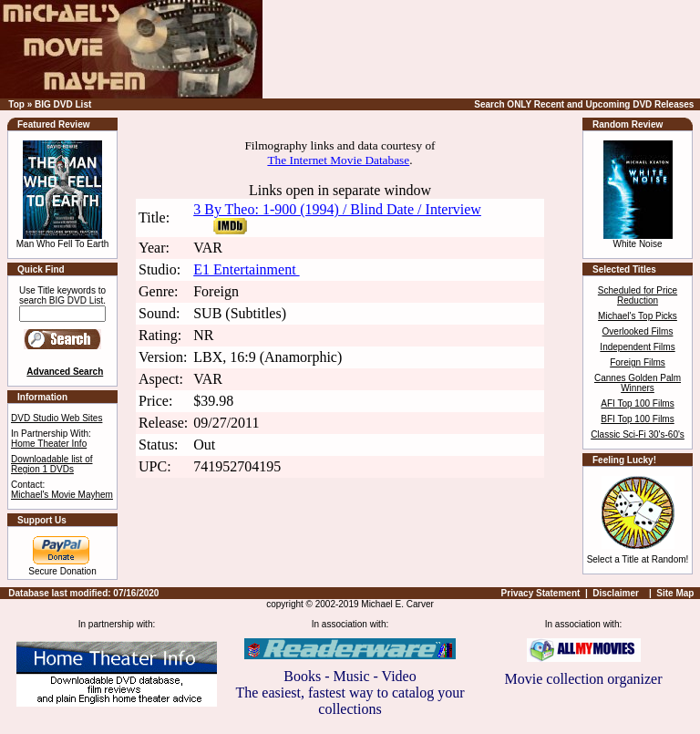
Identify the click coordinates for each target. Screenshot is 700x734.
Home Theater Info (49, 444)
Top (16, 104)
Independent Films (637, 347)
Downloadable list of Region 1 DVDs (52, 464)
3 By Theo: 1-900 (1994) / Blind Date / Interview (337, 209)
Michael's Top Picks (638, 316)
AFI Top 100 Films (637, 403)
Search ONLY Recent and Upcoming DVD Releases (584, 104)
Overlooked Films (638, 331)
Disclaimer (616, 593)
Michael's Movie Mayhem (62, 495)
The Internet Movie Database (338, 160)
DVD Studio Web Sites (57, 418)
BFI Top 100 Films (637, 419)
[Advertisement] (484, 49)
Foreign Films (638, 362)
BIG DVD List (63, 104)
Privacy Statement (541, 593)
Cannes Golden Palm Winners (638, 383)
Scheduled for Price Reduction (638, 295)
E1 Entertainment (246, 269)
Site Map (675, 593)
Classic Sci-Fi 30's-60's (638, 434)
